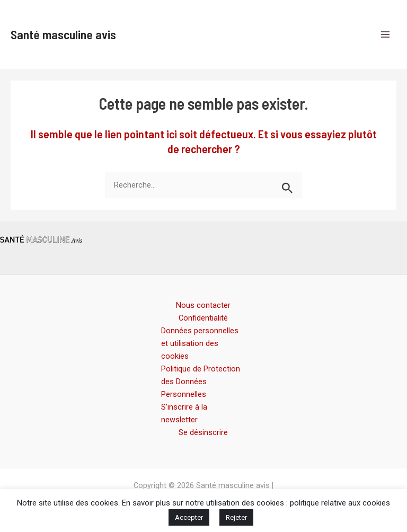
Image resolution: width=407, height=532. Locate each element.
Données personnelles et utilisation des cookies (200, 343)
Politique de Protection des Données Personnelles (201, 382)
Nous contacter (203, 305)
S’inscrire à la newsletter (184, 413)
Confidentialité (203, 318)
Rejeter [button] (236, 517)
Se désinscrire (203, 432)
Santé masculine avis (63, 34)
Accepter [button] (189, 517)
